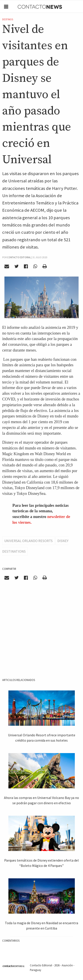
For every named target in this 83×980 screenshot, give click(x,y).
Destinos (8, 19)
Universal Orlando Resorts (28, 541)
